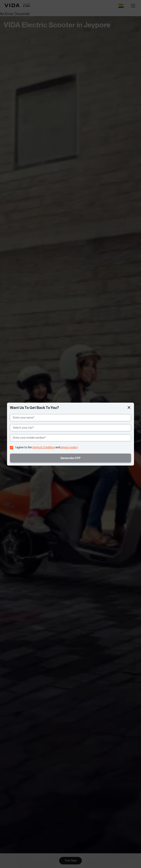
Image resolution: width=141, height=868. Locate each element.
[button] (129, 408)
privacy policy (69, 447)
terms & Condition (44, 447)
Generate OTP (70, 458)
